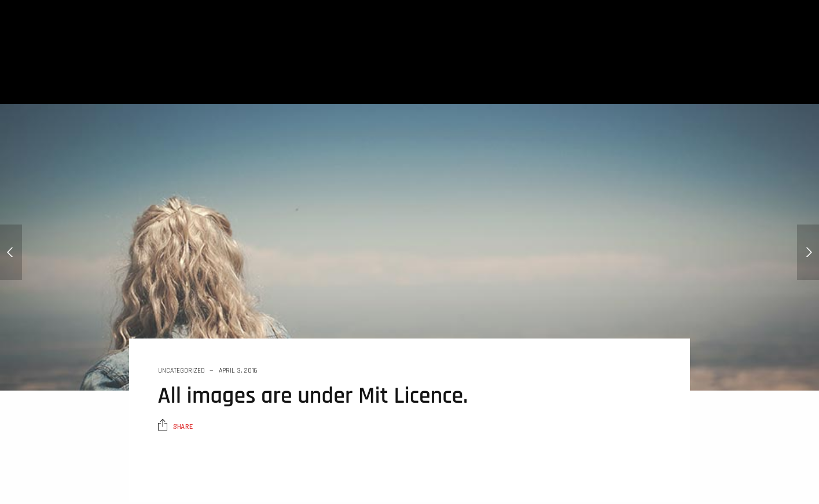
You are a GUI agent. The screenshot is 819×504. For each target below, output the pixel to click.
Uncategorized (181, 371)
